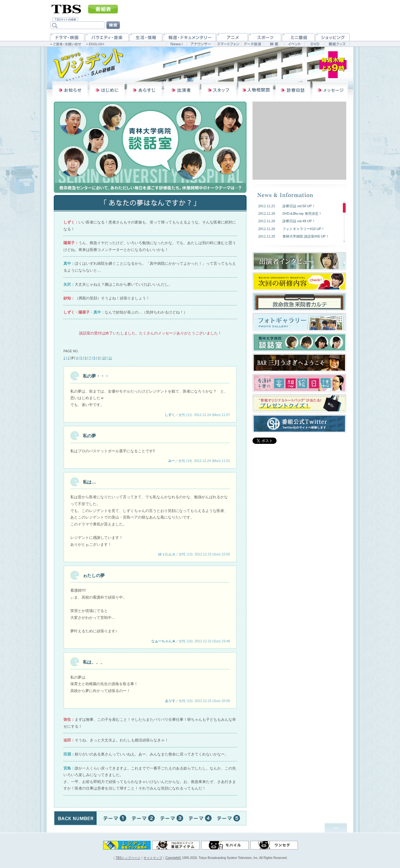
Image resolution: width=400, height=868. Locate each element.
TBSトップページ (128, 858)
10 (104, 358)
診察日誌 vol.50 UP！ (299, 206)
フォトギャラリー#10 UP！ (304, 229)
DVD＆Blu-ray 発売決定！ (302, 213)
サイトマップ (153, 858)
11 (110, 358)
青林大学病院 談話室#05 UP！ (306, 236)
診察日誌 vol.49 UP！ (299, 221)
